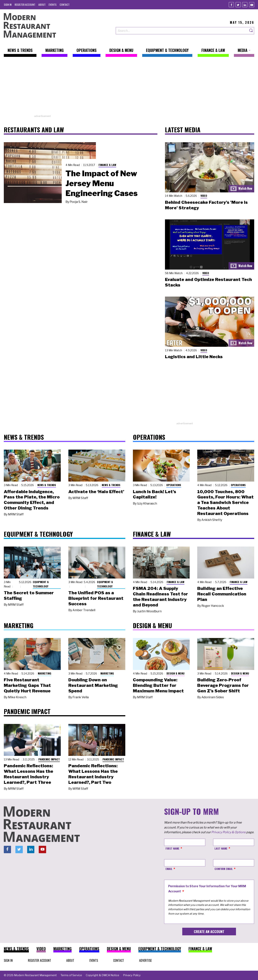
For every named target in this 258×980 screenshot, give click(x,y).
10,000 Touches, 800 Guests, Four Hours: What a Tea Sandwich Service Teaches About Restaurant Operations (225, 503)
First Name (172, 848)
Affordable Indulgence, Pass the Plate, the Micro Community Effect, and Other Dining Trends (32, 500)
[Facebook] (231, 5)
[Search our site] (182, 31)
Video (204, 196)
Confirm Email (224, 869)
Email (169, 869)
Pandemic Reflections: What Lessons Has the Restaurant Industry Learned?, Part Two (93, 774)
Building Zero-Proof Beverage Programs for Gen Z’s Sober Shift (223, 685)
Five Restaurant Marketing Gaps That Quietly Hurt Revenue (27, 685)
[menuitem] (8, 4)
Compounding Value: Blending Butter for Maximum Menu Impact (158, 685)
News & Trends (47, 485)
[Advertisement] (129, 88)
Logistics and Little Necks (194, 357)
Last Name (221, 848)
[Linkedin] (245, 5)
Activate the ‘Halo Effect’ (96, 492)
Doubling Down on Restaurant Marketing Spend (93, 685)
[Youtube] (252, 5)
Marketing (45, 673)
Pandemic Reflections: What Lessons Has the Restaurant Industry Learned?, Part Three (28, 774)
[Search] (251, 31)
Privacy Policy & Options (228, 832)
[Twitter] (238, 5)
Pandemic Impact (49, 759)
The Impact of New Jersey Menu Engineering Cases (102, 183)
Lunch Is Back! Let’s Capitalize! (155, 494)
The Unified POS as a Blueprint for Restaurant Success (96, 598)
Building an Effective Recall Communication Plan (222, 594)
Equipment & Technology (41, 584)
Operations (174, 485)
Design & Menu (176, 673)
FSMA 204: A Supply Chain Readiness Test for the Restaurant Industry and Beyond (160, 597)
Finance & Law (107, 165)
